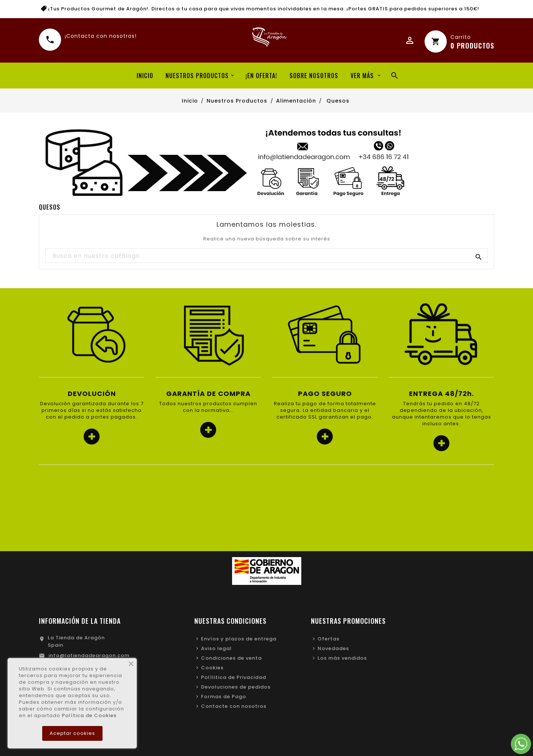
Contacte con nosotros (234, 706)
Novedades (333, 648)
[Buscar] (266, 256)
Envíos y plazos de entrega (239, 639)
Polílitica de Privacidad (234, 677)
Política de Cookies (89, 715)
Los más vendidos (342, 658)
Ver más (362, 76)
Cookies (212, 668)
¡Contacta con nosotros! (101, 38)
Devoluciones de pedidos (236, 687)
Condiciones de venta (231, 658)
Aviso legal (216, 648)
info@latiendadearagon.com (89, 655)
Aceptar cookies (72, 733)
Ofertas (328, 639)
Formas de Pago (224, 697)
